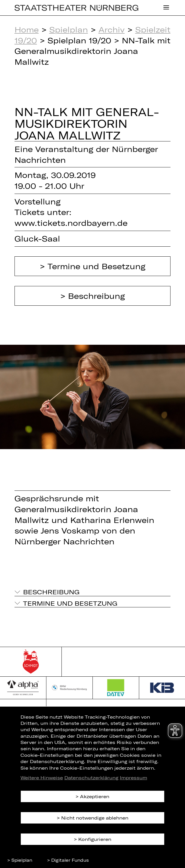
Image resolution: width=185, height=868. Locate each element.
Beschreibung (96, 296)
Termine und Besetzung (96, 266)
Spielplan (69, 29)
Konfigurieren (95, 839)
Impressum (133, 777)
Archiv (112, 29)
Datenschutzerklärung (91, 777)
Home (27, 29)
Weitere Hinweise (42, 777)
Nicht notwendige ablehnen (95, 818)
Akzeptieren (95, 796)
